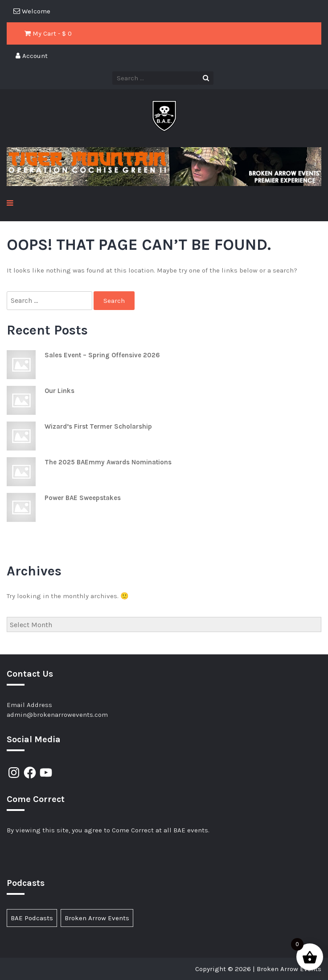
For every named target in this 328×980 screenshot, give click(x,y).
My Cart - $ (48, 33)
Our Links (59, 391)
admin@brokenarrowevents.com (57, 715)
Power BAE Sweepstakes (83, 498)
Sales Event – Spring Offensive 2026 (102, 355)
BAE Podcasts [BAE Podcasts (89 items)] (32, 918)
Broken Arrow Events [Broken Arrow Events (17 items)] (97, 918)
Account (32, 56)
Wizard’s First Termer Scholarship (98, 426)
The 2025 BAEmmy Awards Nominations (108, 462)
